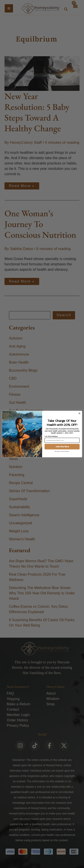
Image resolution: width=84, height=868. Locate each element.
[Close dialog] (79, 413)
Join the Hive (62, 446)
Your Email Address (51, 436)
